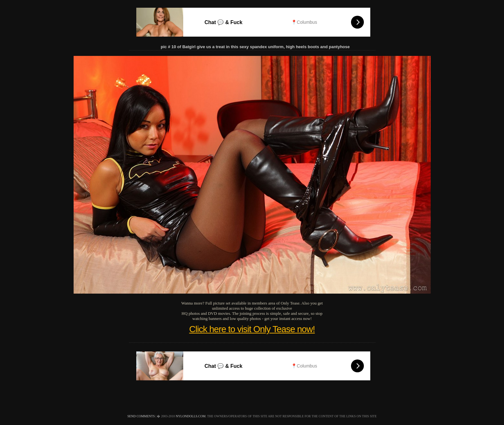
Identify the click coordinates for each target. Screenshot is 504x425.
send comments (141, 416)
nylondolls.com (191, 416)
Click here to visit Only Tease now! (252, 329)
